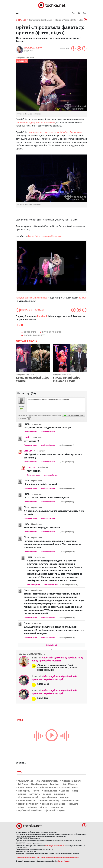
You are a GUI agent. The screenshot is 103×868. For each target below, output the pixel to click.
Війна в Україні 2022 (66, 20)
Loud (26, 437)
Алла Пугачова (25, 781)
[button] (79, 13)
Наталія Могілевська (47, 787)
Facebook (42, 316)
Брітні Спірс (30, 332)
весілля (47, 794)
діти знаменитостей (28, 797)
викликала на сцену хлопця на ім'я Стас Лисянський (55, 132)
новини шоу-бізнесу (35, 335)
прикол (82, 298)
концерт (64, 797)
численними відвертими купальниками (36, 122)
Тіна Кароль (24, 791)
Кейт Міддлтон (70, 784)
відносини (60, 794)
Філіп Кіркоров (50, 791)
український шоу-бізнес (30, 810)
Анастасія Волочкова (48, 781)
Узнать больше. (64, 861)
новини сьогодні (71, 801)
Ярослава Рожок (33, 48)
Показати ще (52, 645)
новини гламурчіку (49, 801)
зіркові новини (49, 797)
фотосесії (50, 810)
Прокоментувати (30, 432)
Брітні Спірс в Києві (52, 332)
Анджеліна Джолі (71, 781)
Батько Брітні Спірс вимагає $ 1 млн (66, 379)
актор (75, 791)
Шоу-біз (65, 791)
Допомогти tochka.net (41, 20)
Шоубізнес (22, 61)
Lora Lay (28, 451)
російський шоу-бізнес (53, 804)
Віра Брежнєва (39, 784)
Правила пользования (24, 857)
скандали (73, 804)
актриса (22, 794)
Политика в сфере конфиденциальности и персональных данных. (56, 857)
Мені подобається (48, 432)
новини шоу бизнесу (28, 804)
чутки (62, 810)
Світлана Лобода (70, 787)
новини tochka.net (27, 801)
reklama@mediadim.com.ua (55, 846)
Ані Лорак (23, 784)
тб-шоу (44, 807)
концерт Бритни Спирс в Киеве (32, 298)
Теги (20, 772)
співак (21, 807)
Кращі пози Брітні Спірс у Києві (33, 379)
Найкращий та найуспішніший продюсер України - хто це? (54, 678)
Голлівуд (55, 784)
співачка (32, 807)
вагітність (35, 794)
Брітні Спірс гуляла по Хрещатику (45, 236)
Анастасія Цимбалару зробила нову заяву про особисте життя (57, 659)
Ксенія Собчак (25, 787)
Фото (36, 791)
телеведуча (57, 807)
